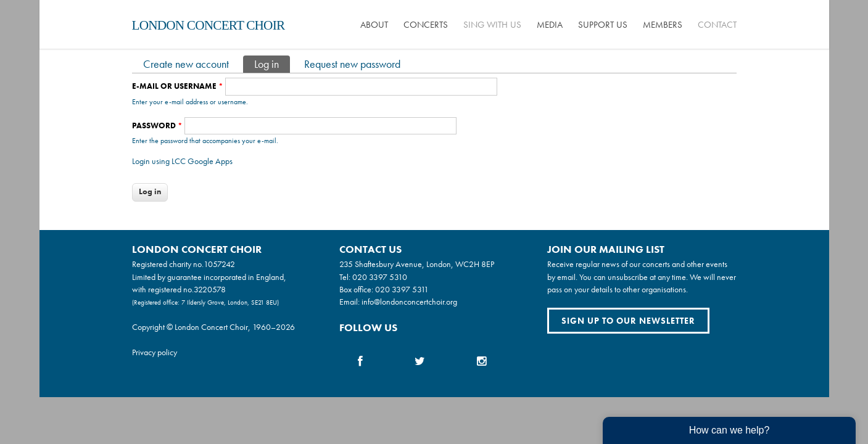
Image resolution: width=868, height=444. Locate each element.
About (374, 25)
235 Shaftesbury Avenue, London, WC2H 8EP (417, 264)
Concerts (426, 25)
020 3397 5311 (402, 289)
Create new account (186, 64)
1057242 (219, 264)
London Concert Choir (209, 25)
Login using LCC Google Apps (182, 161)
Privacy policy (155, 352)
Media (550, 25)
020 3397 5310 (380, 277)
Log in (272, 63)
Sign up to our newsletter (628, 321)
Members (663, 25)
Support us (603, 25)
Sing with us (492, 25)
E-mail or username (178, 86)
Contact (717, 25)
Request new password (352, 64)
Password (157, 125)
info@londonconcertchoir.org (409, 302)
